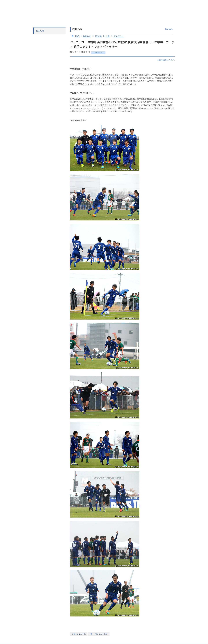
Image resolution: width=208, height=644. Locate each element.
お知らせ (40, 31)
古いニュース (101, 634)
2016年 (97, 36)
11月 (106, 36)
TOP (75, 36)
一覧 (91, 634)
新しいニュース (79, 634)
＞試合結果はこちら (166, 60)
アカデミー (117, 36)
